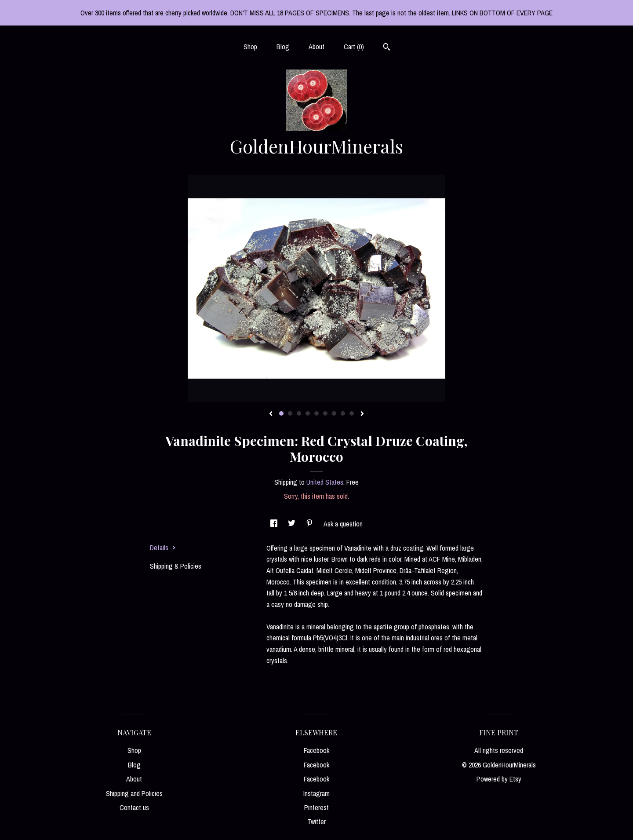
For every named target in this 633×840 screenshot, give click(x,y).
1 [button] (281, 413)
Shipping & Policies (176, 566)
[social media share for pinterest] (310, 524)
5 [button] (316, 413)
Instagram (316, 793)
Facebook (316, 750)
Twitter (316, 822)
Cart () (354, 47)
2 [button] (290, 413)
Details (163, 548)
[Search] (387, 48)
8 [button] (343, 413)
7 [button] (334, 413)
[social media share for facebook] (275, 524)
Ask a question (343, 524)
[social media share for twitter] (293, 524)
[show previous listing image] (271, 414)
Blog (283, 47)
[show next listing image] (362, 414)
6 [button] (325, 413)
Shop (250, 47)
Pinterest (316, 807)
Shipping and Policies (134, 793)
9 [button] (352, 413)
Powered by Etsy (499, 779)
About (316, 47)
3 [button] (299, 413)
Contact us (134, 807)
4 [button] (308, 413)
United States (325, 482)
